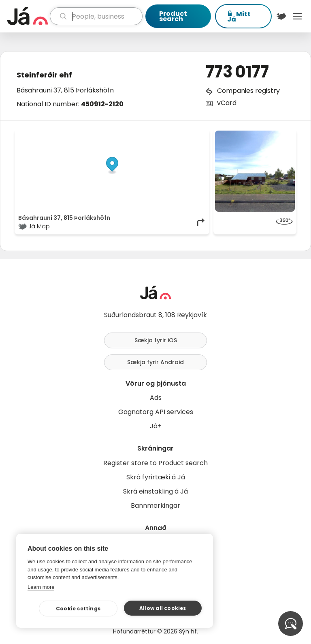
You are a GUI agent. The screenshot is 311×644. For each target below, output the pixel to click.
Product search (173, 16)
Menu (297, 16)
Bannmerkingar (155, 506)
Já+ (156, 426)
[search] (96, 16)
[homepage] (28, 16)
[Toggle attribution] (199, 140)
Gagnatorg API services (156, 412)
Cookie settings (78, 609)
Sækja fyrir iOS (156, 340)
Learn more (41, 587)
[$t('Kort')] (281, 16)
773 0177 (237, 72)
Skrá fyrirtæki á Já (156, 477)
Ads (156, 398)
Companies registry (248, 91)
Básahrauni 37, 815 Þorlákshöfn (65, 90)
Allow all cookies (163, 608)
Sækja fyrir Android (155, 362)
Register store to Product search (155, 463)
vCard (227, 103)
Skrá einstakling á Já (155, 491)
